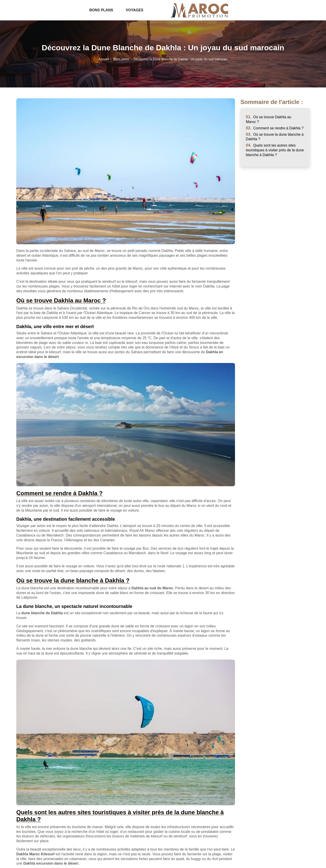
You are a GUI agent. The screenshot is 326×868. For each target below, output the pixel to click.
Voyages (220, 10)
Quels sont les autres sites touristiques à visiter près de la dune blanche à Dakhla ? (275, 150)
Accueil (104, 59)
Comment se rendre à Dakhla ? (275, 128)
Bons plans (109, 10)
